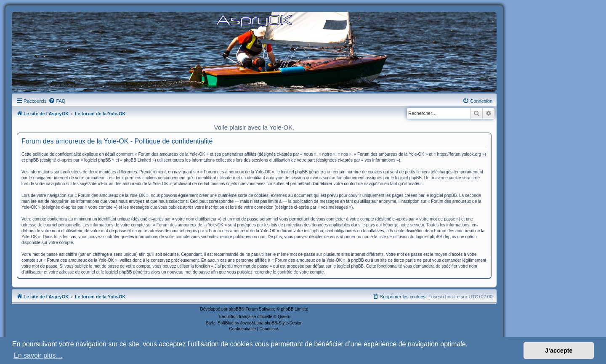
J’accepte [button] (559, 351)
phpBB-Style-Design (284, 323)
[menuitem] (57, 101)
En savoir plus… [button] (38, 355)
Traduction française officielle (245, 317)
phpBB (235, 309)
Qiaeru (284, 317)
